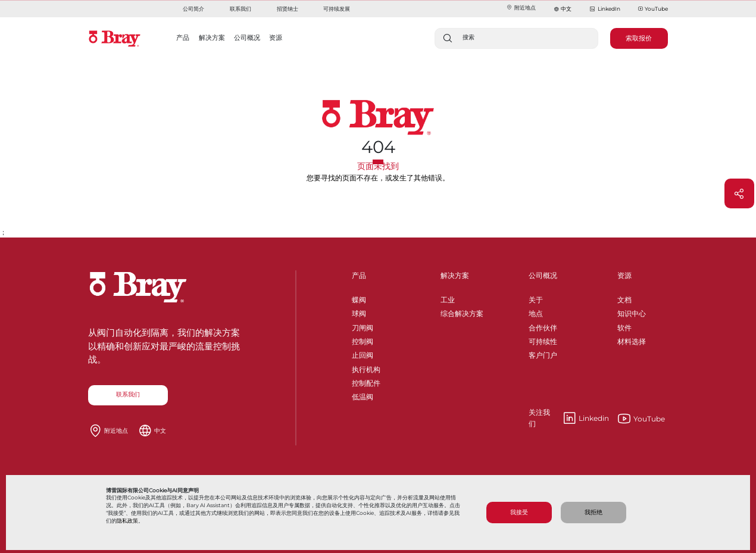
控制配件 (366, 381)
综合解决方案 (462, 312)
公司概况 (543, 275)
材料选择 (632, 340)
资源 (624, 275)
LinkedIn (605, 9)
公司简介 (193, 9)
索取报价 (639, 38)
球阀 (359, 312)
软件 (624, 326)
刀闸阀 (363, 326)
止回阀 (363, 353)
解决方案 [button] (212, 38)
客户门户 (543, 353)
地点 (536, 312)
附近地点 (521, 7)
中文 (566, 9)
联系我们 (240, 9)
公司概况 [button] (247, 38)
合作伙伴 (543, 326)
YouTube (653, 9)
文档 (624, 298)
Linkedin (569, 418)
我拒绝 (593, 512)
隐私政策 (127, 521)
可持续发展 (337, 9)
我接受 (519, 512)
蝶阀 (359, 298)
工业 (448, 298)
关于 (536, 298)
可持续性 (543, 340)
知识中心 (632, 312)
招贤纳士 (288, 9)
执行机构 (366, 368)
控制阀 (363, 340)
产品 (359, 275)
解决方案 (455, 275)
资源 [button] (276, 38)
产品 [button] (183, 38)
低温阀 (363, 395)
